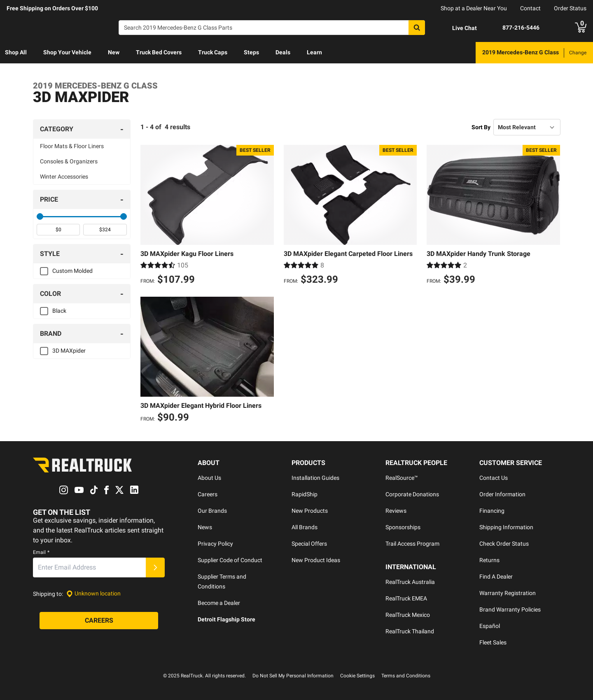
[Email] (89, 567)
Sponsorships (403, 527)
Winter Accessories (64, 177)
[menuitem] (16, 53)
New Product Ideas (316, 560)
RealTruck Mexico (408, 615)
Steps (251, 52)
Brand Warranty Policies (510, 609)
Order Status (570, 8)
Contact (530, 8)
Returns (489, 560)
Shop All (16, 52)
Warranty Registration (508, 593)
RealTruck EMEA (406, 598)
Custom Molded (72, 271)
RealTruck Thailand (410, 631)
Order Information (502, 494)
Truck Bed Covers (159, 52)
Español (490, 626)
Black (59, 311)
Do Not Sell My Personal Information (293, 676)
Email (41, 552)
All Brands (305, 527)
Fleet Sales (493, 642)
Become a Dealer (219, 603)
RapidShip (305, 494)
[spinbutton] (58, 230)
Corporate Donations (412, 494)
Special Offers (309, 544)
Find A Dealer (496, 577)
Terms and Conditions (406, 676)
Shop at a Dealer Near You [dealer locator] (474, 8)
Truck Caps (213, 52)
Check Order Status (504, 544)
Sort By (481, 127)
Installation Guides (315, 478)
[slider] (40, 216)
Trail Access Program (412, 544)
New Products (310, 511)
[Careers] (99, 621)
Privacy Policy (215, 544)
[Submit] (155, 567)
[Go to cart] (581, 28)
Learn (314, 52)
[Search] (272, 28)
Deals (283, 52)
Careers (208, 494)
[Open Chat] (458, 28)
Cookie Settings (357, 676)
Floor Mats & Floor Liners (72, 146)
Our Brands (212, 511)
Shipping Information (506, 527)
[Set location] (93, 594)
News (205, 527)
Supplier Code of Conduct (230, 560)
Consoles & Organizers (69, 161)
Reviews (396, 511)
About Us (209, 478)
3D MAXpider (69, 351)
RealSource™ (402, 478)
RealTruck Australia (410, 582)
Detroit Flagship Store (226, 619)
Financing (492, 511)
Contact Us (494, 478)
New (114, 52)
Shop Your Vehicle (67, 52)
